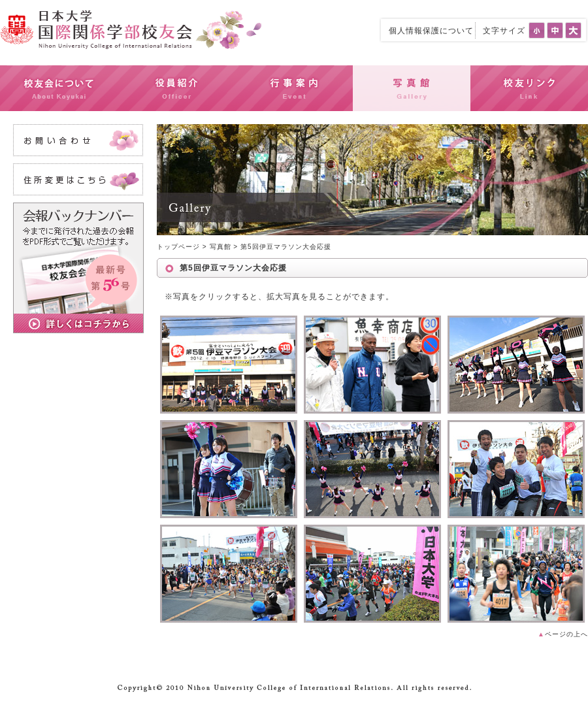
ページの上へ (563, 634)
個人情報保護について (431, 31)
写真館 (220, 247)
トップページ (178, 247)
